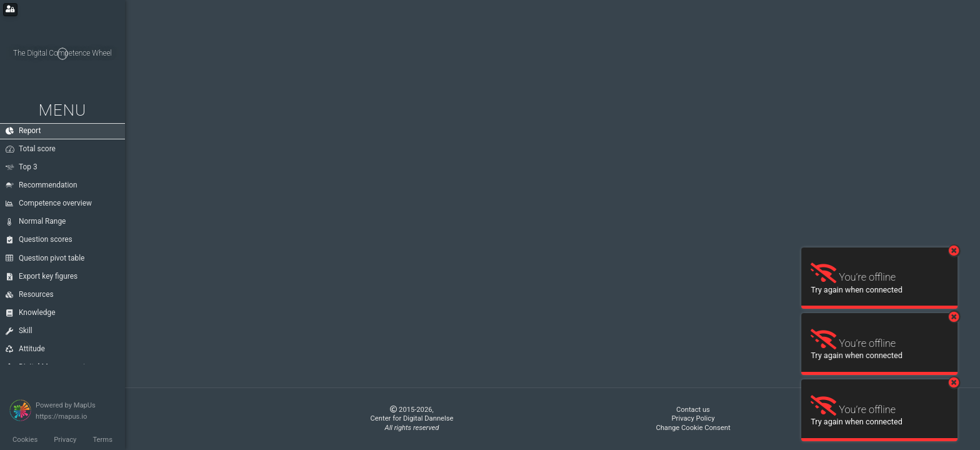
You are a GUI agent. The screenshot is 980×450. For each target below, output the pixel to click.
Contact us (693, 410)
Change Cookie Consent (693, 428)
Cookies (25, 440)
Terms (102, 440)
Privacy (65, 440)
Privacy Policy (693, 418)
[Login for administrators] (10, 10)
